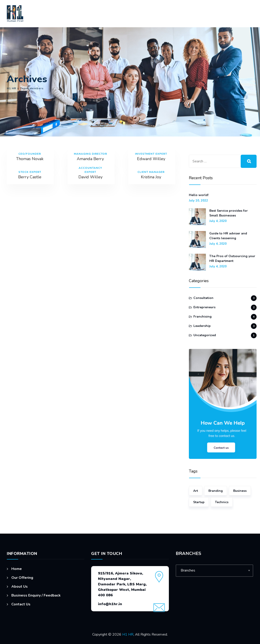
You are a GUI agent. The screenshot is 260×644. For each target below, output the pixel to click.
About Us (20, 587)
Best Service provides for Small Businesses (229, 213)
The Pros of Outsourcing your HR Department (232, 259)
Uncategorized (205, 335)
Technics (222, 502)
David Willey (90, 177)
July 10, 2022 (198, 201)
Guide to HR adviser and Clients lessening (228, 236)
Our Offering (22, 578)
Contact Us (21, 604)
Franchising (202, 317)
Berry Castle (30, 177)
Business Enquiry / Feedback (36, 595)
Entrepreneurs (204, 307)
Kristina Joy (151, 177)
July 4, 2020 (218, 221)
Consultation (203, 298)
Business (240, 491)
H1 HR (128, 634)
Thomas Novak (30, 159)
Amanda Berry (90, 159)
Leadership (202, 326)
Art (196, 491)
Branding (216, 491)
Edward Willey (151, 159)
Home (17, 569)
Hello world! (199, 195)
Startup (199, 502)
